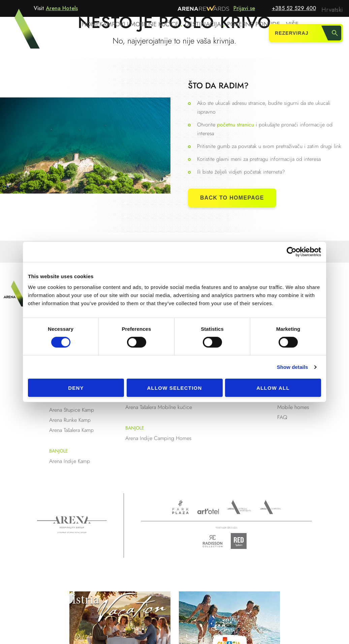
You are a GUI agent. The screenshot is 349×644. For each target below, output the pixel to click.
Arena (72, 525)
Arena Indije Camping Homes (158, 438)
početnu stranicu (236, 125)
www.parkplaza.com (180, 507)
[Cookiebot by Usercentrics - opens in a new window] (292, 252)
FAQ (282, 417)
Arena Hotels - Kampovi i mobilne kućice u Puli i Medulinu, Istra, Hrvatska (20, 33)
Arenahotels (240, 507)
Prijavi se (244, 8)
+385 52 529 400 (294, 8)
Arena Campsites (270, 507)
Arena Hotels (62, 8)
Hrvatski (333, 9)
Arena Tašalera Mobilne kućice (159, 407)
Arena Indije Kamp (70, 461)
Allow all (273, 388)
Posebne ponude (255, 34)
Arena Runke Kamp (70, 420)
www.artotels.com (208, 511)
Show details (293, 367)
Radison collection (213, 543)
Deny (76, 388)
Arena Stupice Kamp (72, 410)
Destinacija (205, 34)
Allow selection (175, 388)
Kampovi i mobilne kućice (143, 34)
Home (93, 34)
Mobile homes (293, 407)
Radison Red (241, 541)
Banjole (59, 451)
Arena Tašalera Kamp (71, 430)
